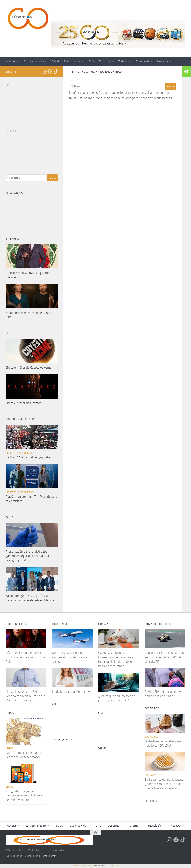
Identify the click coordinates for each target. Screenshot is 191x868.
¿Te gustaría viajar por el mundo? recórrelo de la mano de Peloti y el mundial (25, 795)
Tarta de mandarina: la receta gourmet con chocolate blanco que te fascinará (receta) (165, 784)
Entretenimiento (34, 61)
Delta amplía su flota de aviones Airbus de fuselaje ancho (70, 657)
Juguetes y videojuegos (19, 453)
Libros (9, 748)
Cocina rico (152, 737)
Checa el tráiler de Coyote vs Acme (29, 368)
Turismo (123, 61)
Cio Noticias (151, 801)
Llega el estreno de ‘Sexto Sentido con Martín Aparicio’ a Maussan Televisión (25, 696)
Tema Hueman (49, 856)
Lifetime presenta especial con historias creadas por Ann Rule (25, 657)
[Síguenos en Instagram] (44, 72)
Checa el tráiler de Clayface (23, 403)
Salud (55, 61)
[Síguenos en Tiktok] (56, 72)
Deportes (105, 61)
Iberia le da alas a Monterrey (71, 692)
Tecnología (143, 61)
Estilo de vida (72, 61)
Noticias (10, 61)
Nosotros (163, 61)
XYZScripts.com (112, 866)
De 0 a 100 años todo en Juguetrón (29, 457)
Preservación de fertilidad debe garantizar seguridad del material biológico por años (28, 556)
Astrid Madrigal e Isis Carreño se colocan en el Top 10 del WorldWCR (164, 657)
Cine (91, 61)
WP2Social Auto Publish (83, 866)
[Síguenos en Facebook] (50, 72)
